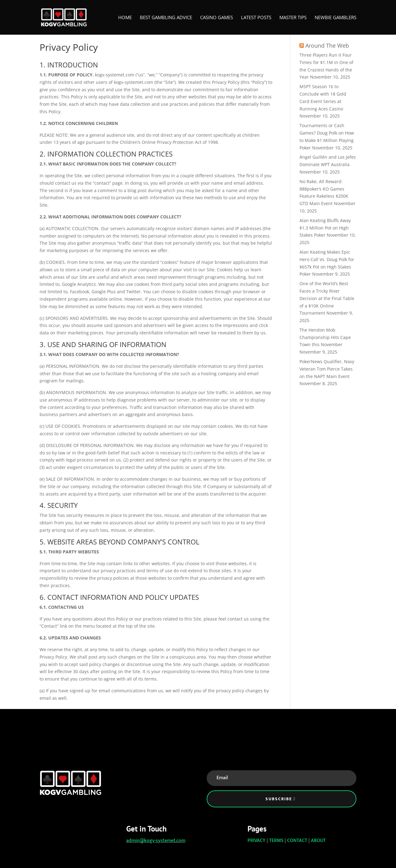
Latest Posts (256, 18)
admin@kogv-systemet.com (156, 841)
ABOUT (318, 841)
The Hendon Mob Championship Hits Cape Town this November (325, 337)
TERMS (276, 841)
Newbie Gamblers (336, 18)
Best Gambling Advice (166, 18)
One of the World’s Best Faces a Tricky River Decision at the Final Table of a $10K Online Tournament (327, 298)
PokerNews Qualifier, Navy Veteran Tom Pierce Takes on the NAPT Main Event (327, 369)
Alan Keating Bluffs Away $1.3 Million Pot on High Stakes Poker (325, 228)
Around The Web (327, 45)
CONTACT (297, 841)
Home (125, 18)
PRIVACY (256, 841)
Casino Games (217, 18)
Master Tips (293, 18)
